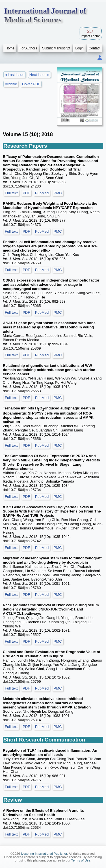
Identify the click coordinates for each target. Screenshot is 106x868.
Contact (95, 48)
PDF (26, 193)
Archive (11, 84)
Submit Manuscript (56, 48)
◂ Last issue (15, 75)
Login (79, 48)
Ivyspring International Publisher (44, 854)
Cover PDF (31, 84)
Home (10, 48)
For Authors (28, 48)
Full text (11, 193)
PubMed (42, 193)
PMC (58, 193)
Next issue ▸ (39, 75)
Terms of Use (81, 860)
